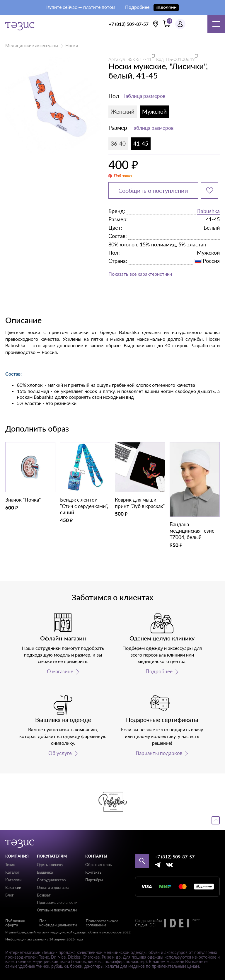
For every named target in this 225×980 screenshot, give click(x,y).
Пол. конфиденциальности (58, 923)
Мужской (154, 111)
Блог (9, 895)
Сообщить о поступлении (153, 190)
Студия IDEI (145, 925)
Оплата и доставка (53, 887)
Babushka (208, 211)
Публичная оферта (15, 923)
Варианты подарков (159, 753)
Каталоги (13, 880)
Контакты (94, 872)
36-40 (118, 143)
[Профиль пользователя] (180, 24)
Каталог (12, 872)
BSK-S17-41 (140, 59)
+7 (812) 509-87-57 (129, 24)
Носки (72, 45)
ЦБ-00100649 (180, 59)
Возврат (44, 895)
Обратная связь (98, 865)
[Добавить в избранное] (209, 190)
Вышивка (45, 872)
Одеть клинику (50, 865)
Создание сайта (149, 921)
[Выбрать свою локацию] (156, 24)
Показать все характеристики (140, 274)
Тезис (10, 865)
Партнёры (94, 880)
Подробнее (159, 671)
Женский (123, 111)
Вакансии (13, 887)
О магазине (60, 671)
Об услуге (60, 753)
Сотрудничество (51, 880)
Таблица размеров (144, 96)
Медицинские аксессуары (32, 45)
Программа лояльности (57, 902)
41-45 (141, 143)
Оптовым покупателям (57, 910)
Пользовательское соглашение (102, 923)
